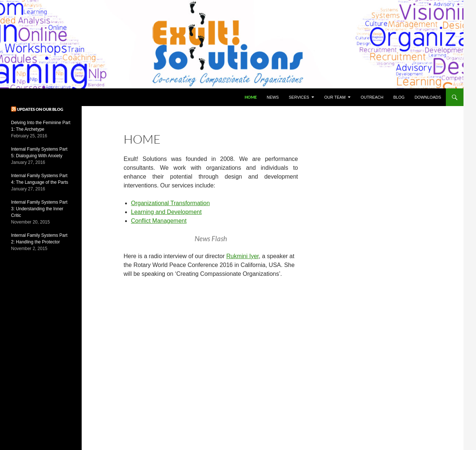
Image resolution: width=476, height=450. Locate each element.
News (273, 97)
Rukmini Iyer (242, 256)
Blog (399, 97)
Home (251, 97)
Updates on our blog (40, 109)
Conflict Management (159, 221)
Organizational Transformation (170, 203)
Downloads (428, 97)
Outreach (372, 97)
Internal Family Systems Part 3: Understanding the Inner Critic (39, 209)
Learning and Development (166, 212)
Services (299, 97)
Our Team (335, 97)
